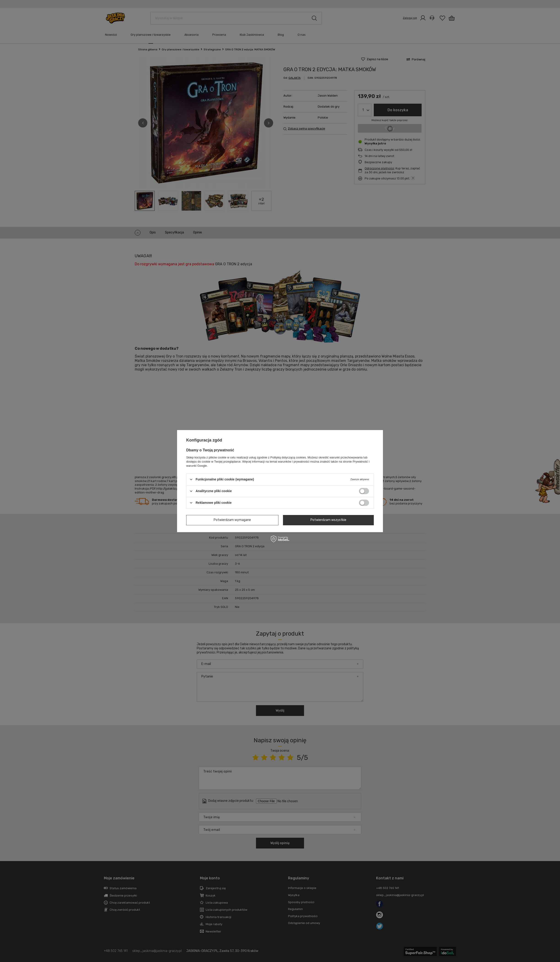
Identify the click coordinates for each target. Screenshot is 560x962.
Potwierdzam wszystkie (328, 520)
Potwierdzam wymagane (232, 520)
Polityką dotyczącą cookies (288, 457)
